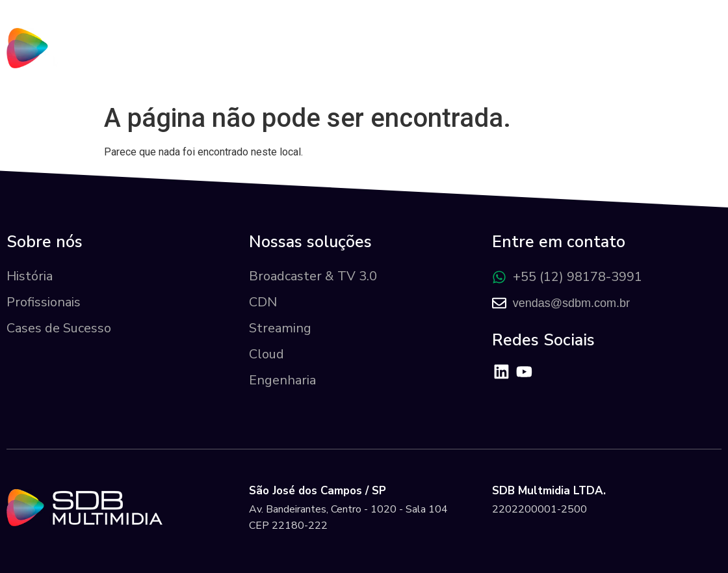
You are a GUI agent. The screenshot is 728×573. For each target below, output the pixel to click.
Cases (555, 62)
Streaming (280, 328)
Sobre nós (338, 62)
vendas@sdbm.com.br (571, 303)
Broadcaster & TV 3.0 (313, 276)
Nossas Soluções (452, 61)
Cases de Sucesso (59, 328)
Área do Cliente (655, 61)
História (30, 276)
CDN (263, 302)
